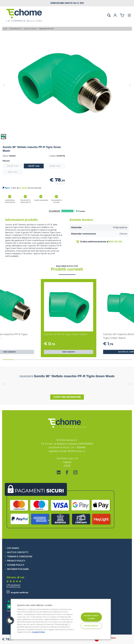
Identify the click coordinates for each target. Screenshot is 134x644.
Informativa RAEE (17, 569)
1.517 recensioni (13, 585)
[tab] (8, 360)
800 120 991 (116, 242)
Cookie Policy (14, 565)
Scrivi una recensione (67, 397)
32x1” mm (13, 172)
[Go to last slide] (4, 318)
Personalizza (91, 626)
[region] (61, 619)
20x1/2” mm (13, 166)
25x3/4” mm (55, 166)
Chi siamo (12, 548)
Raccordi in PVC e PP (47, 29)
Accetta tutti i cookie (91, 617)
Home (5, 29)
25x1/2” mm (34, 166)
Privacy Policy (15, 561)
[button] (4, 137)
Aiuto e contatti (16, 552)
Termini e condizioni (19, 557)
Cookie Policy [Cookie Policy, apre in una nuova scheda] (39, 632)
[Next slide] (130, 85)
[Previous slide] (4, 85)
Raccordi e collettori (30, 29)
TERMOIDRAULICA (16, 29)
